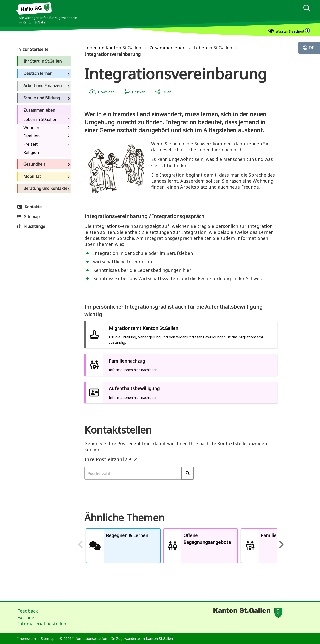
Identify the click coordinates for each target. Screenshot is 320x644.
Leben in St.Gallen (40, 119)
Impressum (27, 639)
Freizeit (31, 144)
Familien (32, 136)
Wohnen (31, 128)
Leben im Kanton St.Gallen (113, 48)
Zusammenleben (167, 48)
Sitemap (48, 639)
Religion (31, 152)
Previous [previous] (81, 546)
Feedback (28, 611)
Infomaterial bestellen (42, 624)
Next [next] (281, 546)
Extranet (27, 617)
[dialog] (307, 9)
